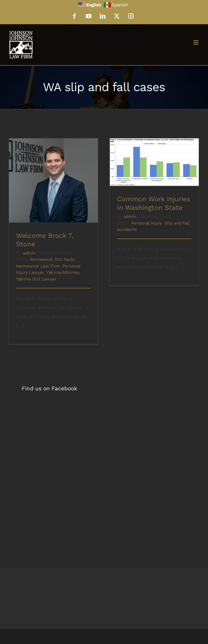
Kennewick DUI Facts (53, 259)
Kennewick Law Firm (38, 266)
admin (29, 253)
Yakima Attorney (63, 272)
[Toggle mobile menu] (196, 43)
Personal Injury (147, 223)
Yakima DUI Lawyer (36, 279)
